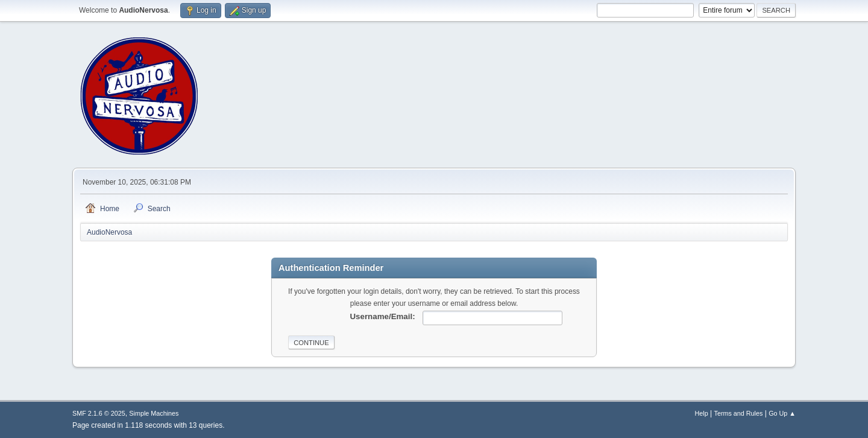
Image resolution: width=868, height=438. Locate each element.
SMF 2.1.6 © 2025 (99, 413)
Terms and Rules (739, 413)
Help (702, 413)
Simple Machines (154, 413)
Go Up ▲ (782, 413)
